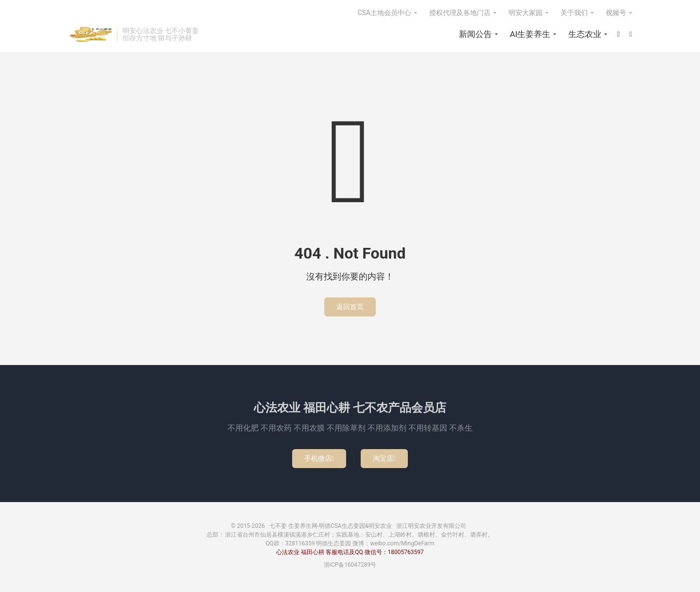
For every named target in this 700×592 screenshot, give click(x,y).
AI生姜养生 (530, 34)
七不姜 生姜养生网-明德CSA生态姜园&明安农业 (90, 35)
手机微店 (319, 458)
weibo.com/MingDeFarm (402, 543)
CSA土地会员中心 (384, 13)
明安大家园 (525, 13)
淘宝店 (384, 458)
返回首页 (350, 307)
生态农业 (585, 34)
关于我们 (574, 13)
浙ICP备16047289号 (350, 565)
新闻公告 (475, 34)
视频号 (616, 13)
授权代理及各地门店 (460, 13)
